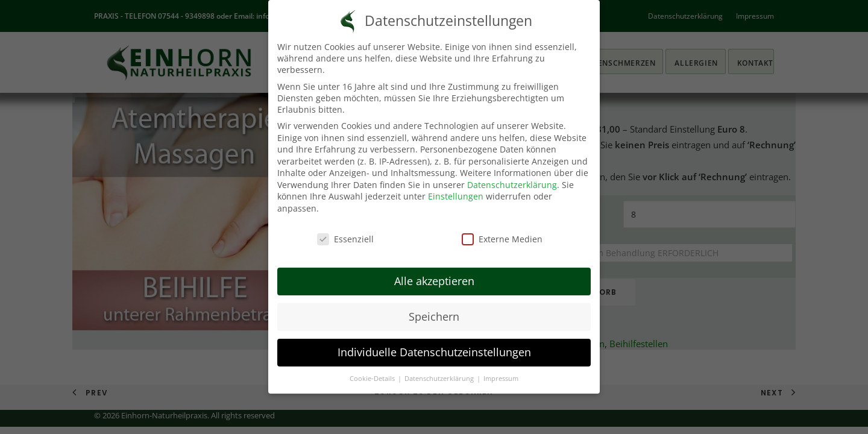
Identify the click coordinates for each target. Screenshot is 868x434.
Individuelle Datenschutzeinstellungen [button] (434, 342)
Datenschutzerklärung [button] (440, 369)
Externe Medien (502, 229)
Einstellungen (456, 187)
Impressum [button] (501, 369)
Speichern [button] (434, 307)
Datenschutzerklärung (512, 175)
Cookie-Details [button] (373, 369)
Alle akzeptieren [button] (434, 271)
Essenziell (345, 229)
